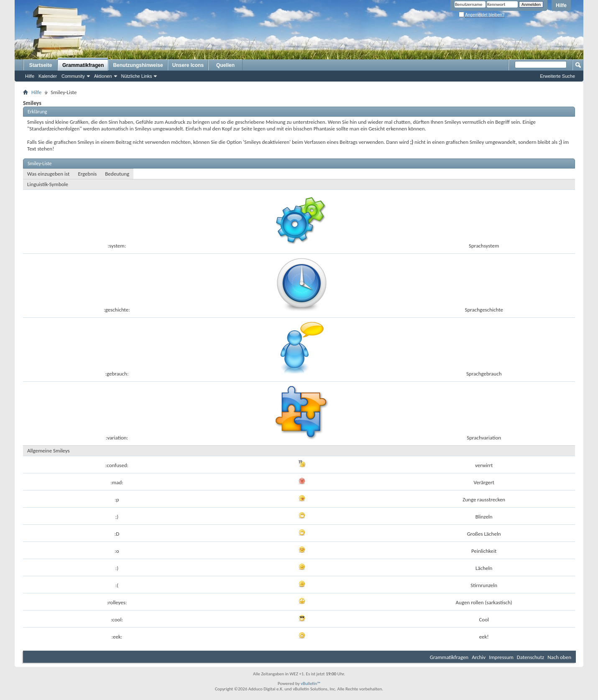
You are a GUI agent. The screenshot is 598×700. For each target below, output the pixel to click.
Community (73, 76)
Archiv (479, 657)
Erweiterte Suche (557, 76)
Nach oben (559, 657)
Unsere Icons (188, 65)
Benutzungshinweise (138, 65)
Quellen (225, 65)
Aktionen (103, 76)
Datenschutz (530, 657)
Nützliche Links (137, 76)
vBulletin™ (310, 683)
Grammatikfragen (83, 65)
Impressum (501, 657)
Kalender (48, 76)
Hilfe (561, 5)
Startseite (41, 65)
